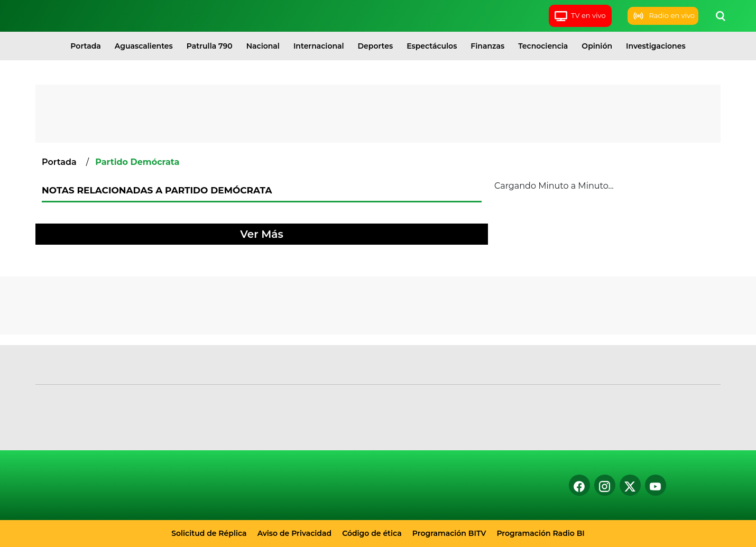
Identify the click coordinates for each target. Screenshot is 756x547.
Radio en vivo (663, 16)
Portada (85, 46)
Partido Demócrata (137, 162)
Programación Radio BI (540, 533)
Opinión (597, 46)
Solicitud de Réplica (209, 533)
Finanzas (487, 46)
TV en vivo (580, 16)
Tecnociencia (543, 46)
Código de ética (372, 533)
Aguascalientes (144, 46)
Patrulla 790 (210, 46)
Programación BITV (449, 533)
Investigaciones (656, 46)
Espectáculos (432, 46)
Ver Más (261, 234)
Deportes (376, 46)
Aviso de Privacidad (295, 533)
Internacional (319, 46)
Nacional (263, 46)
